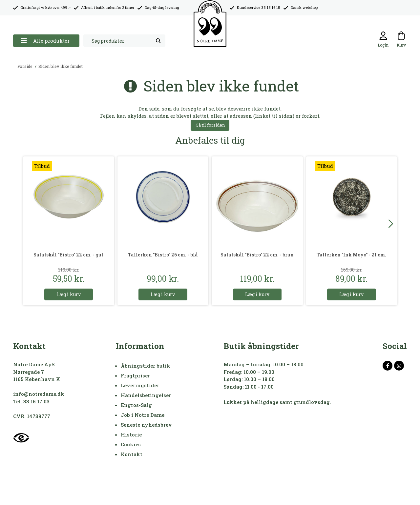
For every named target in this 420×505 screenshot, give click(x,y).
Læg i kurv (69, 294)
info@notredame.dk (39, 394)
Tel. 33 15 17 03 (31, 401)
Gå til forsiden (210, 125)
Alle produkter (45, 41)
